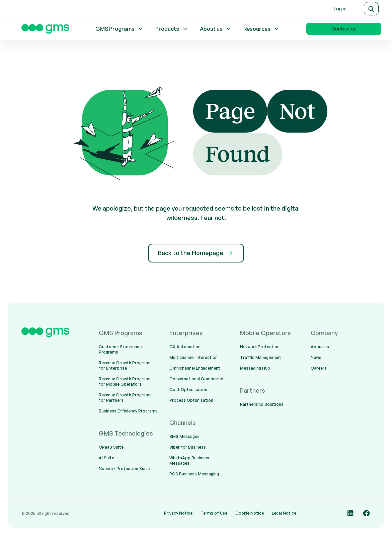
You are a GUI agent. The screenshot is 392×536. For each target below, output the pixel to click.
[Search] (371, 9)
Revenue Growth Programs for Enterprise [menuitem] (125, 365)
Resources (262, 29)
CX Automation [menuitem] (185, 347)
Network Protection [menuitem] (260, 347)
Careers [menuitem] (319, 368)
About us (216, 29)
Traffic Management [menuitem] (261, 357)
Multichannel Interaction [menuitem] (193, 357)
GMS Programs (120, 29)
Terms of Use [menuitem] (214, 513)
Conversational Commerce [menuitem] (196, 379)
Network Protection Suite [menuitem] (124, 469)
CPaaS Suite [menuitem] (111, 447)
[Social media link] (350, 513)
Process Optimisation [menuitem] (191, 400)
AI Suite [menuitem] (106, 458)
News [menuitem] (316, 357)
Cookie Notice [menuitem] (250, 513)
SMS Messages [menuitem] (184, 436)
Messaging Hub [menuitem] (255, 368)
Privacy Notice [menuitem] (178, 513)
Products (172, 29)
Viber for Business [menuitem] (188, 447)
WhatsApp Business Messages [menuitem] (189, 461)
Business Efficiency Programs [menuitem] (128, 411)
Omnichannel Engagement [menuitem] (195, 368)
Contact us (344, 29)
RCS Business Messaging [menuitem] (194, 474)
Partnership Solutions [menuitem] (262, 404)
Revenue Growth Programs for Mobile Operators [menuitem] (125, 381)
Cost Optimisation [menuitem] (188, 390)
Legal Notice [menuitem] (284, 513)
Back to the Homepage (196, 253)
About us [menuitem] (320, 347)
